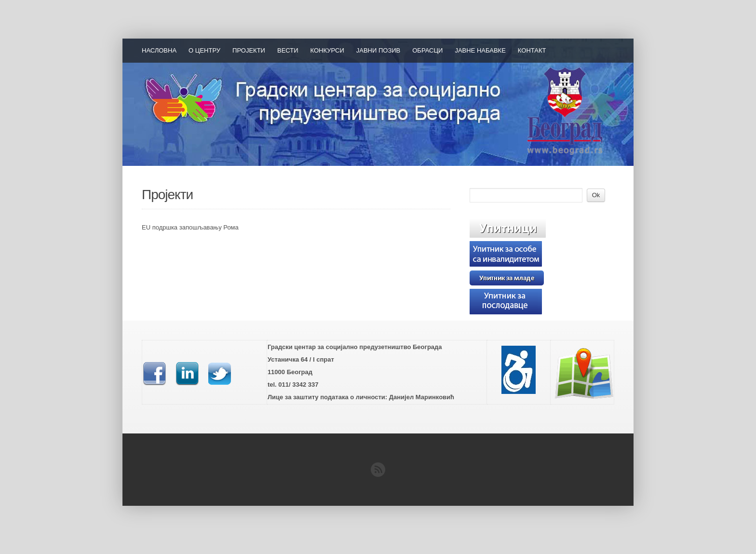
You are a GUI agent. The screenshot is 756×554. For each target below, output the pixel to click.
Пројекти (249, 50)
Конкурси (327, 50)
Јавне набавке (480, 50)
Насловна (159, 50)
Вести (288, 50)
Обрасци (427, 50)
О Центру (204, 50)
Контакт (532, 50)
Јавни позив (378, 50)
